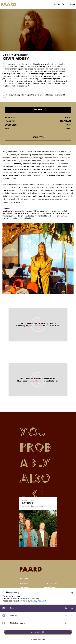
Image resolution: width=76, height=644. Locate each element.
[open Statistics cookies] (72, 616)
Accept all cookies (38, 632)
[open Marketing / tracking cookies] (72, 623)
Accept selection (38, 639)
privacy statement (38, 601)
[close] (73, 592)
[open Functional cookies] (72, 609)
